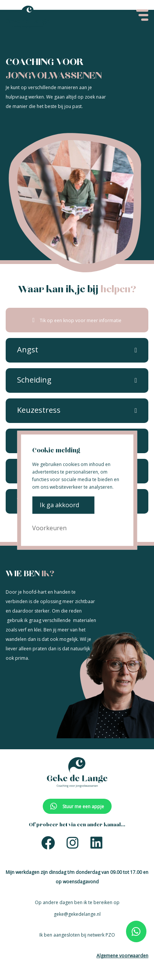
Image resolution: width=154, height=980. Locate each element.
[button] (28, 350)
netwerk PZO (101, 935)
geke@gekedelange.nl (77, 914)
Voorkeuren (49, 528)
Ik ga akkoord (59, 505)
